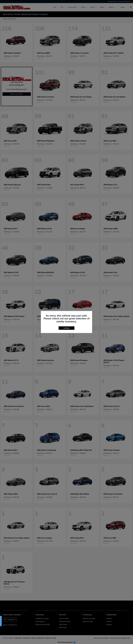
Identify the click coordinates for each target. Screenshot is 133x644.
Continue (66, 328)
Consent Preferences (1, 621)
